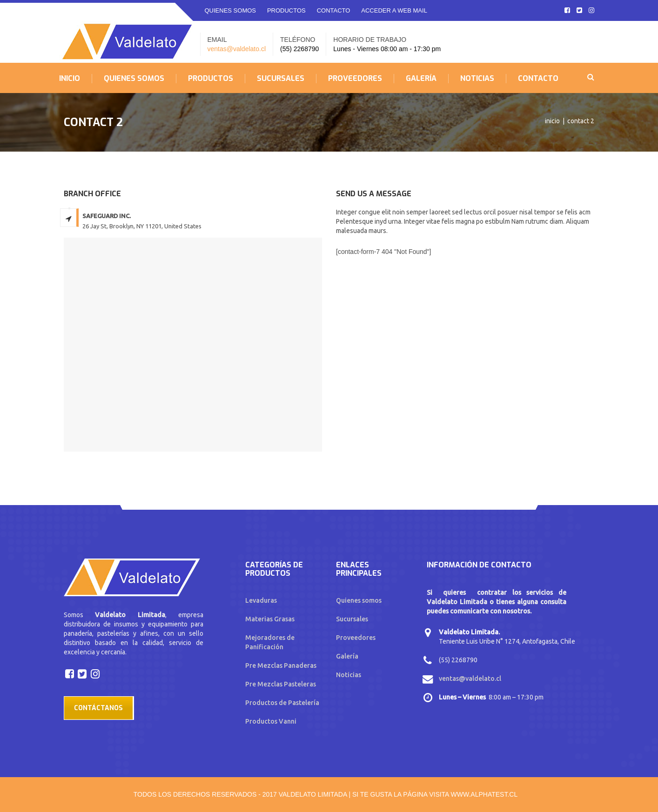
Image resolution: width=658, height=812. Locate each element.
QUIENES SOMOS (231, 10)
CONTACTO (334, 10)
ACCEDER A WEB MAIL (394, 10)
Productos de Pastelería (282, 703)
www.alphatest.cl (484, 794)
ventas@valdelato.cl (237, 49)
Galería (347, 656)
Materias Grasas (270, 619)
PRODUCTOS (286, 10)
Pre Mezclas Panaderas (281, 666)
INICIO (70, 79)
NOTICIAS (477, 79)
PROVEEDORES (355, 79)
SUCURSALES (281, 79)
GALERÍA (421, 79)
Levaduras (261, 600)
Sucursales (352, 619)
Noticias (349, 675)
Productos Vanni (271, 721)
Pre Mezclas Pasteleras (281, 684)
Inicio (552, 121)
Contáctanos (98, 708)
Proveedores (356, 638)
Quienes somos (359, 600)
